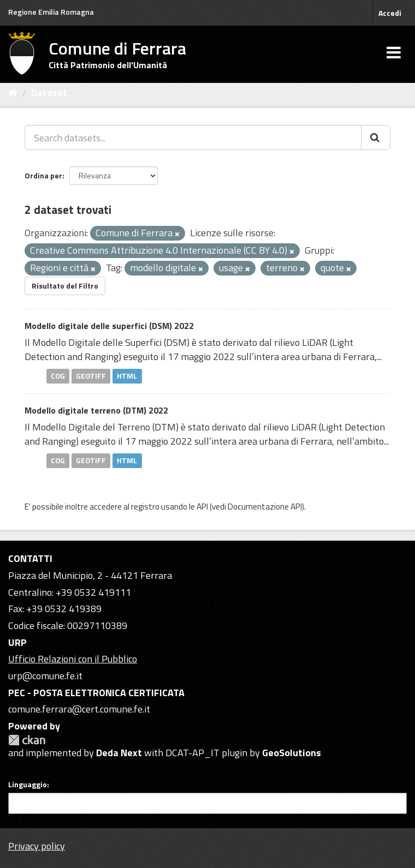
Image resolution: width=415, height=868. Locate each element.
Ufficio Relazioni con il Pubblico (73, 659)
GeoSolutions (292, 753)
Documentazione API (265, 507)
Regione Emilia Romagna (51, 12)
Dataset (49, 92)
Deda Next (119, 753)
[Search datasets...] (193, 137)
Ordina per (43, 175)
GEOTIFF (91, 376)
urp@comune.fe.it (45, 676)
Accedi (390, 13)
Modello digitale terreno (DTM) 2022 (96, 410)
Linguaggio (28, 785)
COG (58, 376)
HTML (127, 376)
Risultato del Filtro (65, 286)
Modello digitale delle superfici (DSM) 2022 (109, 326)
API (202, 507)
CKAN (27, 740)
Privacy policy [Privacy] (37, 846)
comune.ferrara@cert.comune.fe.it (79, 709)
